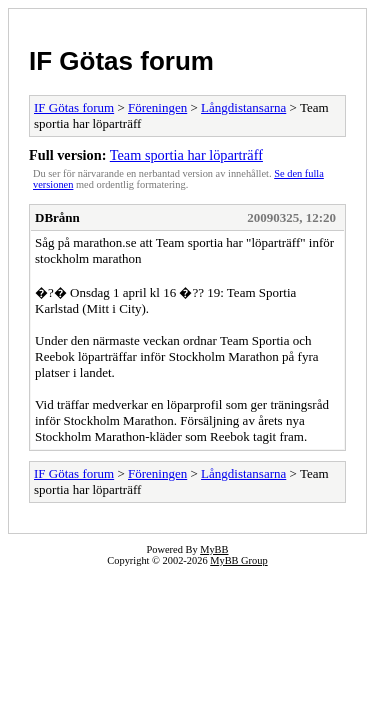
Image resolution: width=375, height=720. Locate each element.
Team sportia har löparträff (186, 155)
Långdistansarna (243, 107)
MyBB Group (238, 560)
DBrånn (57, 217)
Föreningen (157, 107)
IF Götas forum (121, 61)
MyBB (214, 549)
